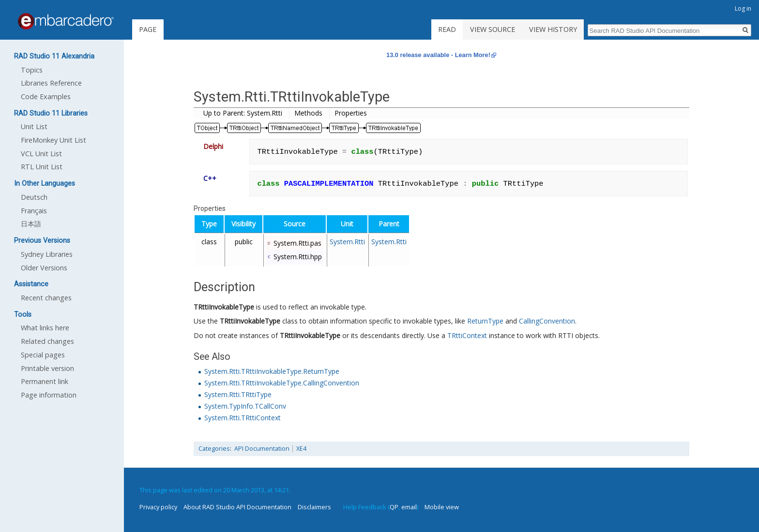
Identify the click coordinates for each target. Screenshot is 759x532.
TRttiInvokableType (224, 307)
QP (394, 507)
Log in (743, 8)
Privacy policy (158, 507)
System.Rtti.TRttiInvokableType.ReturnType (272, 371)
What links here (45, 328)
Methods (308, 113)
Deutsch (34, 197)
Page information (49, 395)
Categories (214, 449)
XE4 (301, 449)
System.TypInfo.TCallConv (245, 406)
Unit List (34, 126)
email (409, 507)
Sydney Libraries (47, 254)
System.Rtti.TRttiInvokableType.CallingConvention (282, 383)
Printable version (47, 368)
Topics (32, 70)
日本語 (31, 224)
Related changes (47, 341)
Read (447, 29)
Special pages (43, 355)
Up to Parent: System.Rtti (243, 113)
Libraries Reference (51, 83)
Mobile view (442, 507)
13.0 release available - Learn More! (438, 55)
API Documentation (262, 449)
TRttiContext (467, 335)
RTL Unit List (42, 167)
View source (493, 29)
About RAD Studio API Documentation (237, 507)
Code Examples (46, 96)
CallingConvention (547, 321)
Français (34, 211)
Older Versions (44, 268)
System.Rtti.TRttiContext (243, 418)
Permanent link (45, 381)
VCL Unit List (41, 154)
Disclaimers (314, 507)
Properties (351, 113)
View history (553, 29)
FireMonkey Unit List (53, 140)
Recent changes (46, 298)
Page (148, 29)
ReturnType (485, 321)
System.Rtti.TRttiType (238, 394)
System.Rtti (347, 242)
